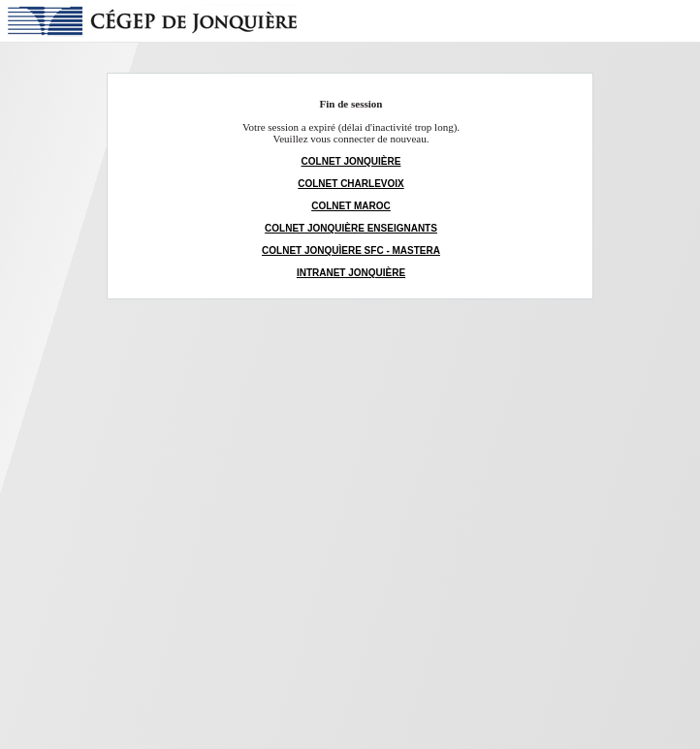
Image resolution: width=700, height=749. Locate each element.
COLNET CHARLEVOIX (350, 184)
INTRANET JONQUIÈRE (351, 273)
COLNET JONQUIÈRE (351, 161)
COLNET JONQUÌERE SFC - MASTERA (351, 250)
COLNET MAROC (351, 206)
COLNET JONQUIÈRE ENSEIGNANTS (351, 228)
